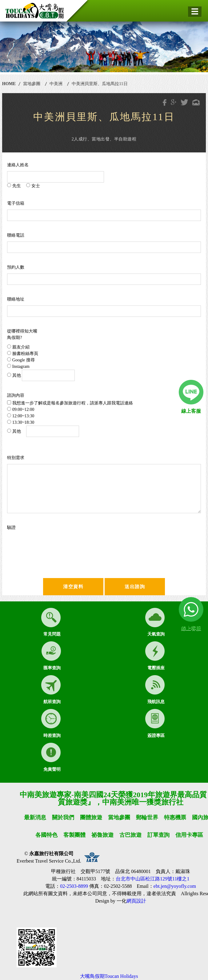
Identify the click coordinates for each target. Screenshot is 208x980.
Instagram (18, 366)
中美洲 (56, 84)
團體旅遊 (91, 817)
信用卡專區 (189, 835)
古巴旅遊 (130, 835)
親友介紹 (18, 347)
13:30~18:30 (21, 422)
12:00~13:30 (21, 416)
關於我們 (63, 817)
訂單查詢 (158, 835)
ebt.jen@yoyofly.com (175, 886)
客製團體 (74, 835)
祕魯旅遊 (102, 835)
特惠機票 (175, 817)
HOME (9, 84)
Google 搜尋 (21, 360)
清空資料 (73, 587)
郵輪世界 (147, 817)
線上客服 (191, 411)
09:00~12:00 (21, 409)
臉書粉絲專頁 (23, 353)
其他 (41, 375)
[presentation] (66, 546)
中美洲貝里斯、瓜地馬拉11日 (100, 84)
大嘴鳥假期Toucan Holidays (109, 976)
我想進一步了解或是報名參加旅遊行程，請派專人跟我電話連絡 (70, 403)
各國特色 (46, 835)
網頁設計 (136, 901)
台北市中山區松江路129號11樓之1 (152, 879)
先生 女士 (24, 186)
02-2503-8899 (74, 886)
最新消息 (35, 817)
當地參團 (32, 84)
